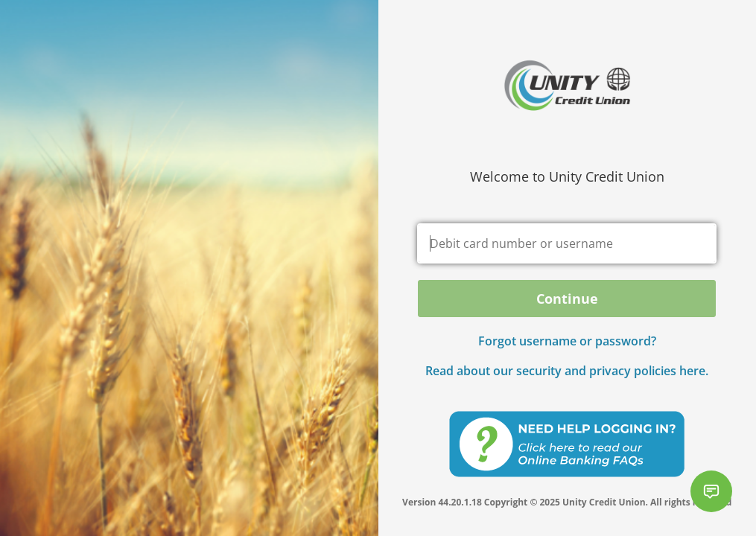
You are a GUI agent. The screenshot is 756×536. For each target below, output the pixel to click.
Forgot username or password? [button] (567, 341)
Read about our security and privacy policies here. (567, 371)
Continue (567, 299)
